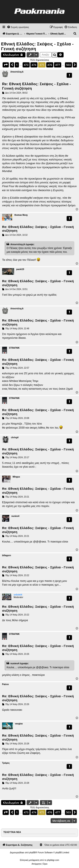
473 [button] (26, 65)
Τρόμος (6, 763)
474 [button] (34, 65)
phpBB (32, 853)
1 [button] (17, 65)
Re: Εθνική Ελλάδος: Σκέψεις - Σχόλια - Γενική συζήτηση (36, 86)
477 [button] (58, 65)
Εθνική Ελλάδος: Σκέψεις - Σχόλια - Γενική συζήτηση (37, 46)
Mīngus (16, 477)
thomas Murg (21, 215)
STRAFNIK (14, 348)
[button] (6, 65)
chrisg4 (15, 437)
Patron (5, 684)
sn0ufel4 (18, 595)
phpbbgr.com (53, 860)
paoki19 (20, 269)
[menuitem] (18, 27)
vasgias (19, 724)
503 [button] (68, 65)
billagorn (7, 555)
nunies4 (15, 516)
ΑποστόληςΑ (17, 72)
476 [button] (50, 65)
